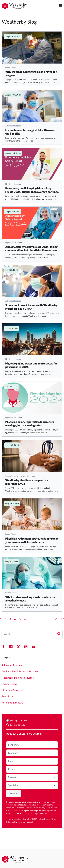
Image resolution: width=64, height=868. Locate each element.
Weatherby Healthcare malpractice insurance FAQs (27, 482)
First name (14, 745)
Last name (14, 753)
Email (11, 761)
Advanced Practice (13, 126)
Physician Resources (14, 184)
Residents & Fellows (12, 703)
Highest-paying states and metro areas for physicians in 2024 (31, 365)
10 (45, 619)
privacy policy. (45, 808)
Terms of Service (22, 822)
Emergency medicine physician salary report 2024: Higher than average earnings (32, 190)
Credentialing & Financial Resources (20, 476)
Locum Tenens (11, 67)
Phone (12, 769)
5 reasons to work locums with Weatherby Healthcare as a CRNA (31, 307)
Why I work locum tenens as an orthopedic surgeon (31, 73)
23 (62, 619)
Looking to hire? (18, 725)
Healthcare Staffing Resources (18, 678)
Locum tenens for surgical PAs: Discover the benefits (30, 132)
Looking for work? (19, 720)
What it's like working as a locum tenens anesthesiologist (30, 599)
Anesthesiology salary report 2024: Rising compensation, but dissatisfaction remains (31, 249)
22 (56, 619)
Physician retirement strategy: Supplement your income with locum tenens (32, 540)
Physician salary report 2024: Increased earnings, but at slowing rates (30, 424)
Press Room (8, 696)
